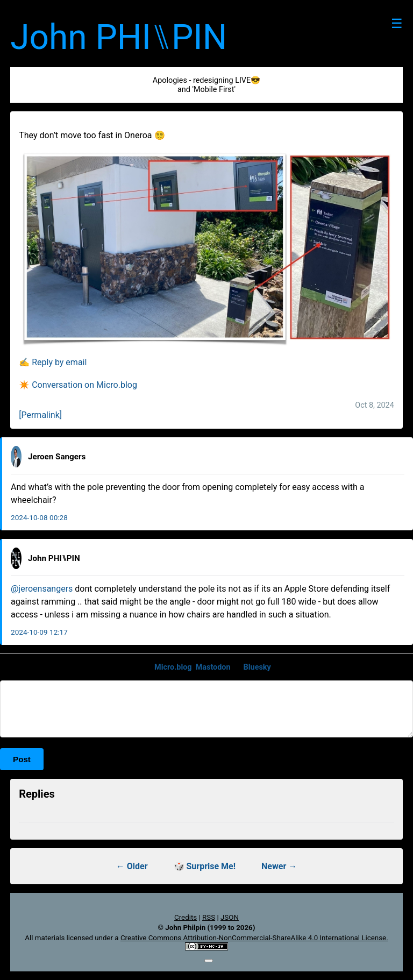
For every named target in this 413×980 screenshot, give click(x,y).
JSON (230, 917)
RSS (209, 917)
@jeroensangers (42, 589)
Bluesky (257, 667)
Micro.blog (173, 667)
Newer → (279, 866)
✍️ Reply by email (53, 362)
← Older (132, 866)
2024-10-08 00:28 (39, 517)
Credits (186, 917)
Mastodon (213, 667)
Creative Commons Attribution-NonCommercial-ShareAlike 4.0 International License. (254, 938)
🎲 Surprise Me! (205, 866)
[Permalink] (40, 415)
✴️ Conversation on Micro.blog (78, 385)
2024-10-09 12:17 (39, 632)
